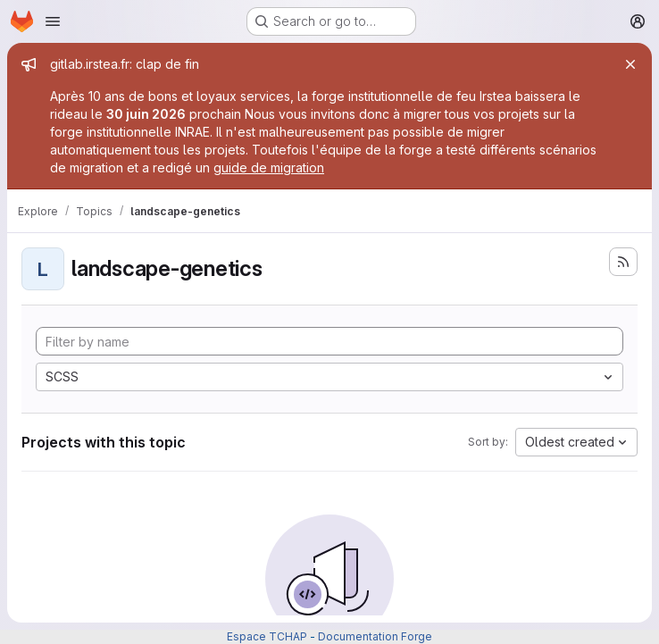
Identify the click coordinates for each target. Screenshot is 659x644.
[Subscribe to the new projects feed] (623, 262)
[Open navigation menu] (53, 21)
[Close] (630, 64)
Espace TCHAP (267, 636)
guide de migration (269, 167)
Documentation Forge (375, 636)
